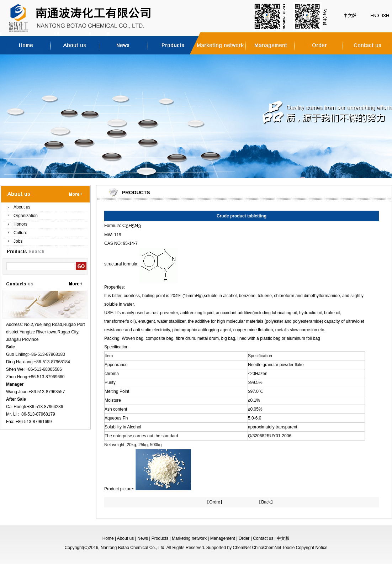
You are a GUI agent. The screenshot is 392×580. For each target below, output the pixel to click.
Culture (20, 233)
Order (244, 538)
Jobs (18, 241)
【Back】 (266, 502)
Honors (20, 224)
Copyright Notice (312, 548)
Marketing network (189, 538)
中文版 (283, 538)
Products (160, 538)
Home (108, 538)
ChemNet (242, 548)
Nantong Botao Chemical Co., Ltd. (133, 548)
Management (223, 538)
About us (22, 207)
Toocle (289, 548)
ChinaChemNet (267, 548)
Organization (26, 216)
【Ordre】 (215, 502)
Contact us (263, 538)
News (143, 538)
